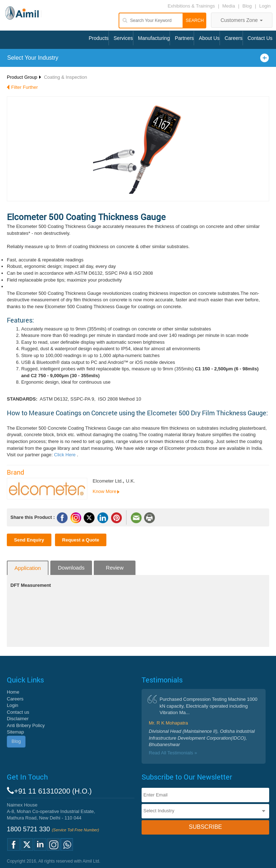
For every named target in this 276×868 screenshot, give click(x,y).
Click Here (65, 455)
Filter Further (24, 87)
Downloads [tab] (71, 568)
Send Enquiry (29, 540)
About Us (209, 38)
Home (13, 692)
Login (265, 6)
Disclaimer (18, 719)
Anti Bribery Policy (26, 725)
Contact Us (260, 38)
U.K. (130, 481)
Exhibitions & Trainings (191, 6)
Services (123, 38)
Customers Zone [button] (242, 20)
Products (99, 38)
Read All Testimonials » (173, 753)
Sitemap (15, 732)
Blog (247, 6)
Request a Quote (81, 540)
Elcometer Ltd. (108, 481)
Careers (234, 38)
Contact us (18, 712)
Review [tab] (115, 568)
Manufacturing (154, 38)
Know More (105, 491)
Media (229, 6)
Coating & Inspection (65, 77)
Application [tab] (27, 568)
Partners (184, 38)
